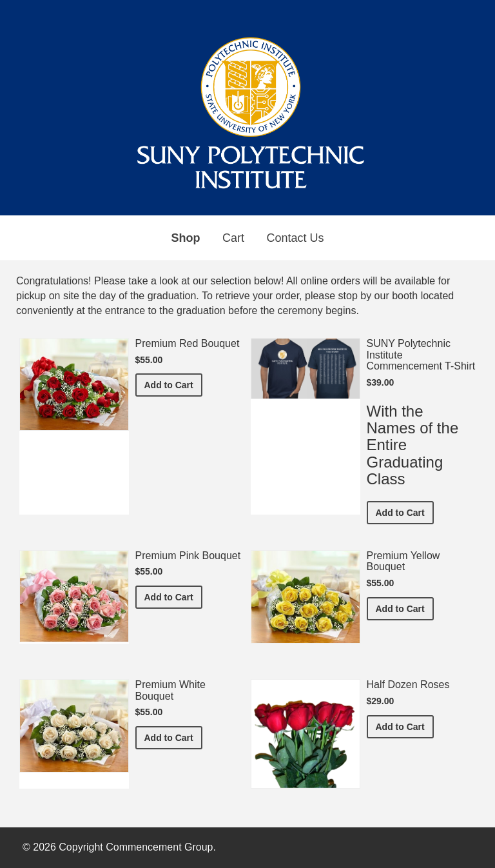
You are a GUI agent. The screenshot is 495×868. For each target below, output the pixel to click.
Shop (186, 238)
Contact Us (295, 238)
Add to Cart (173, 384)
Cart (233, 238)
